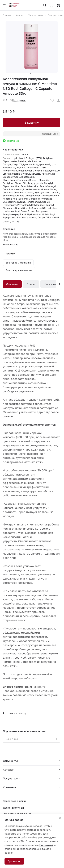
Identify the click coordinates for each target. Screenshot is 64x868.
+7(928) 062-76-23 (13, 808)
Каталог (8, 770)
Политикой (46, 845)
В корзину (32, 123)
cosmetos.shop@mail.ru (17, 813)
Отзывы (31, 284)
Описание (12, 284)
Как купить (51, 284)
